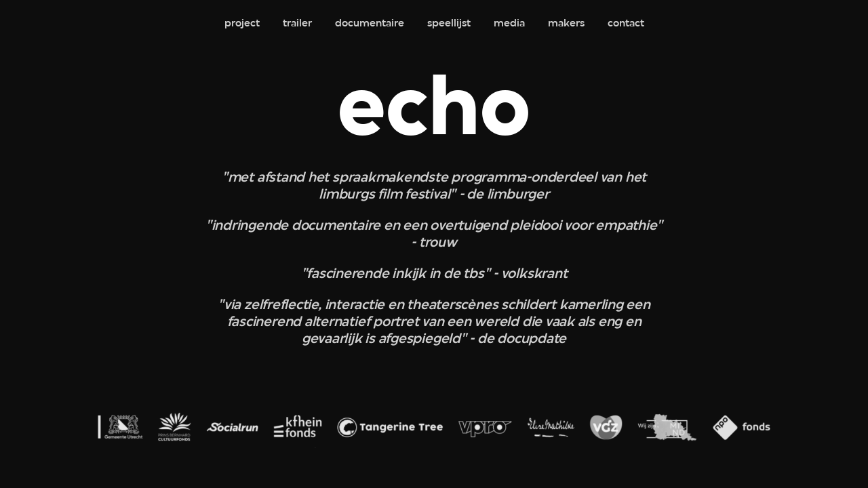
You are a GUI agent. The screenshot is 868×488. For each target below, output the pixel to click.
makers (566, 24)
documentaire (370, 24)
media (509, 24)
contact (626, 24)
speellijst (449, 24)
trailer (297, 24)
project (242, 24)
